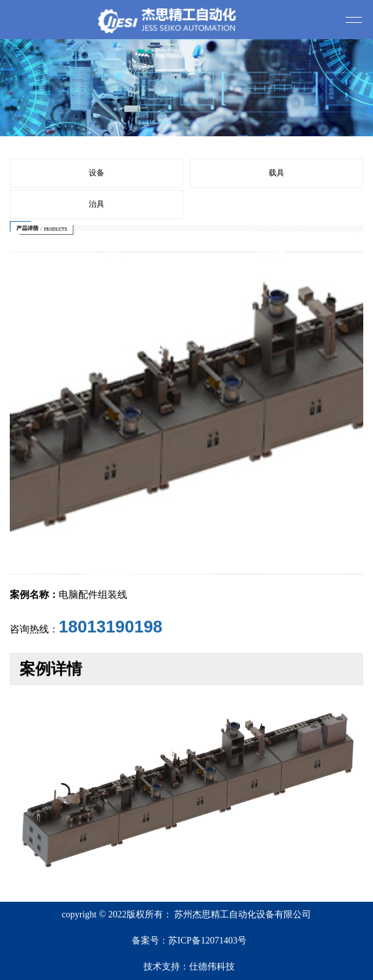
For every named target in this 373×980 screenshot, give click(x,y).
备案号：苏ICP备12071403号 (189, 941)
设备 (97, 173)
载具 (276, 173)
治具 (97, 204)
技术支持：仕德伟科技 (189, 967)
